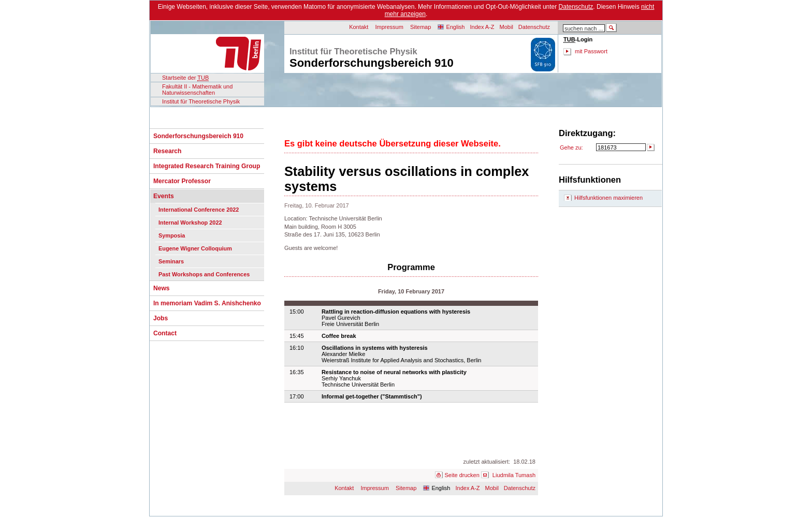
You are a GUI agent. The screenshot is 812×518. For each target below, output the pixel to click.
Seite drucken (462, 475)
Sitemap (421, 27)
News (162, 288)
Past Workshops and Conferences (204, 274)
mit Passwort (591, 51)
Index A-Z (482, 27)
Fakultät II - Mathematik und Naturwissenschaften (197, 90)
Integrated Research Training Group (207, 166)
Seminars (171, 261)
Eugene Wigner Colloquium (195, 248)
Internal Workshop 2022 (190, 223)
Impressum (389, 27)
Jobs (161, 318)
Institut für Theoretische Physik (201, 101)
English (455, 27)
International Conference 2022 (199, 210)
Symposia (172, 235)
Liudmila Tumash (514, 475)
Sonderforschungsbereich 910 (198, 136)
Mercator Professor (182, 181)
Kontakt (359, 27)
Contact (165, 333)
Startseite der (185, 78)
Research (167, 151)
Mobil (506, 27)
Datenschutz (576, 7)
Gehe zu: (571, 147)
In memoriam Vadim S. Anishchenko (207, 303)
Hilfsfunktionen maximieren (608, 198)
